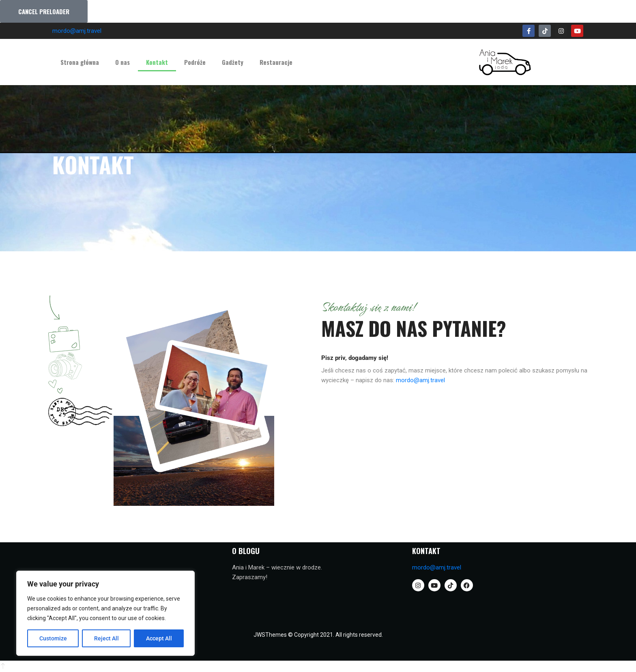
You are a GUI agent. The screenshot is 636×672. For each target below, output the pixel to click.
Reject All (106, 638)
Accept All (159, 638)
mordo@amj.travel (77, 31)
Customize (53, 638)
